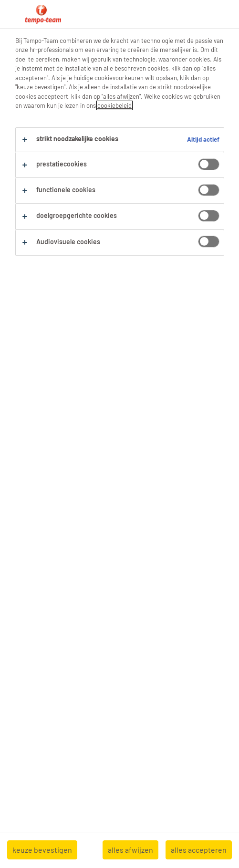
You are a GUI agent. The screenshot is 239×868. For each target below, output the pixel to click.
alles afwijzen (130, 850)
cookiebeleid (114, 105)
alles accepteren (199, 850)
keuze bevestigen (42, 850)
